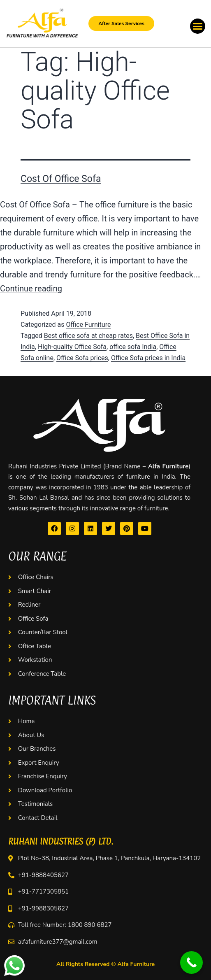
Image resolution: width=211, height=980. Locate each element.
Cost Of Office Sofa (61, 179)
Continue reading (31, 289)
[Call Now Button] (191, 963)
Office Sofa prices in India (148, 358)
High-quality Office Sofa (72, 347)
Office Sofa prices (82, 358)
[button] (198, 26)
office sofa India (133, 347)
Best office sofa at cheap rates (88, 336)
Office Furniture (88, 325)
